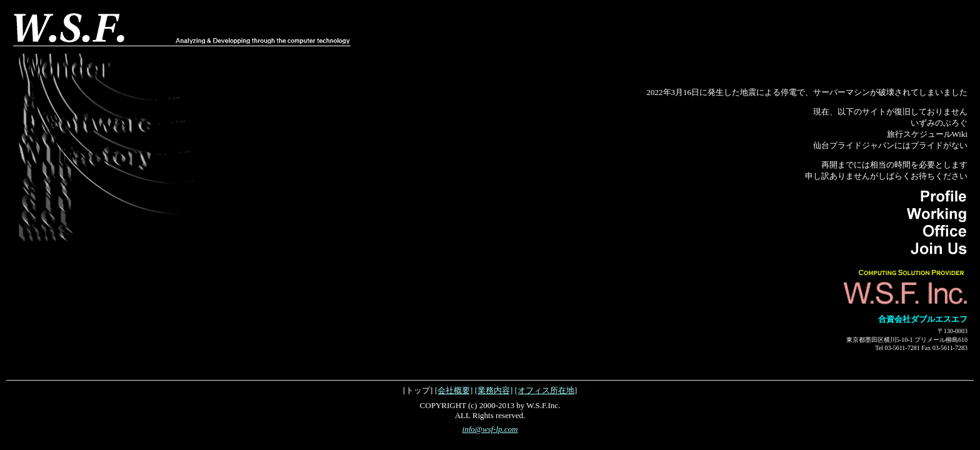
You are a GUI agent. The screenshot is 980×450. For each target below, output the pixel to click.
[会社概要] (454, 390)
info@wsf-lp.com (490, 429)
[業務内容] (494, 390)
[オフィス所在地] (546, 390)
